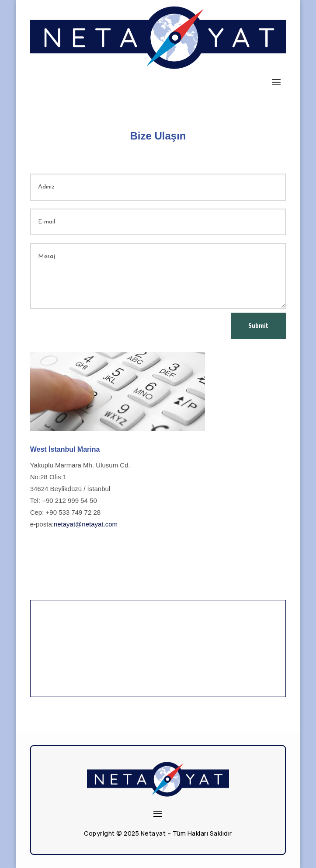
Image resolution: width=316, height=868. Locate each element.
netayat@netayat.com (86, 524)
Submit (258, 326)
